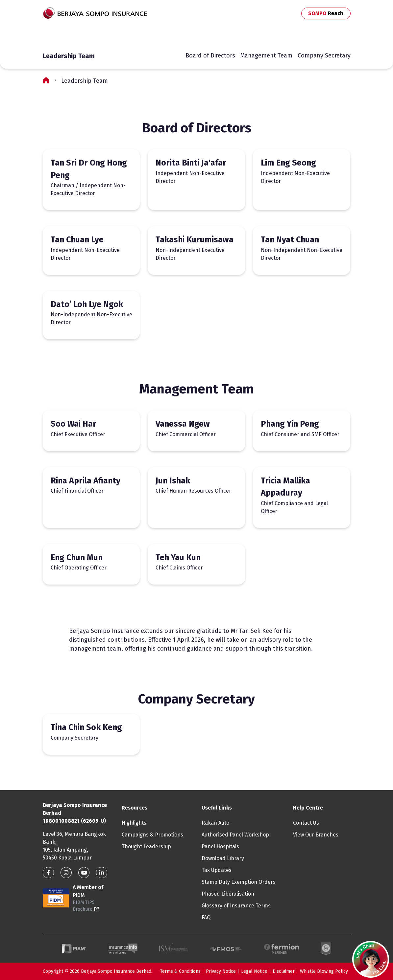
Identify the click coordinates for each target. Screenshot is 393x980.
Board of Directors (210, 56)
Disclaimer (284, 971)
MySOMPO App (242, 36)
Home (46, 80)
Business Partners (321, 35)
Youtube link (84, 873)
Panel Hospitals (220, 846)
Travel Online (200, 36)
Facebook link (48, 873)
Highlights (134, 823)
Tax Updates (217, 870)
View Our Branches (316, 835)
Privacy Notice (221, 971)
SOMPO (326, 13)
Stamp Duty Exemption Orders (239, 882)
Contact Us (280, 34)
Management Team (266, 56)
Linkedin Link (102, 873)
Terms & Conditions (180, 971)
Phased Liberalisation (228, 894)
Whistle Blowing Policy (324, 971)
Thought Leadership (146, 846)
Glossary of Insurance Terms (236, 906)
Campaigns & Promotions (152, 835)
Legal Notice (254, 971)
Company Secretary (324, 56)
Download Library (223, 858)
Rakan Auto (215, 823)
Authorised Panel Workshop (235, 835)
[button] (371, 959)
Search (270, 34)
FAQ (206, 917)
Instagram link (66, 873)
